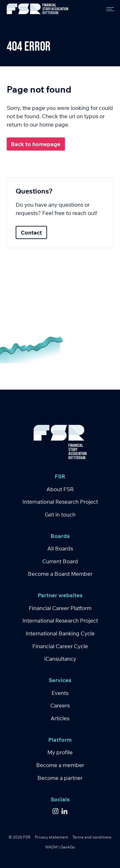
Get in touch (60, 514)
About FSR (60, 489)
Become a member (60, 765)
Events (60, 693)
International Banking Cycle (60, 633)
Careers (60, 705)
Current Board (60, 561)
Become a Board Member (60, 574)
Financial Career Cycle (60, 646)
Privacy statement (52, 837)
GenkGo (68, 847)
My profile (60, 752)
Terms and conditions (92, 837)
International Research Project (60, 502)
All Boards (60, 548)
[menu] (108, 9)
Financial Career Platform (60, 608)
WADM (51, 847)
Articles (60, 718)
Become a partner (60, 778)
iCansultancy (60, 659)
